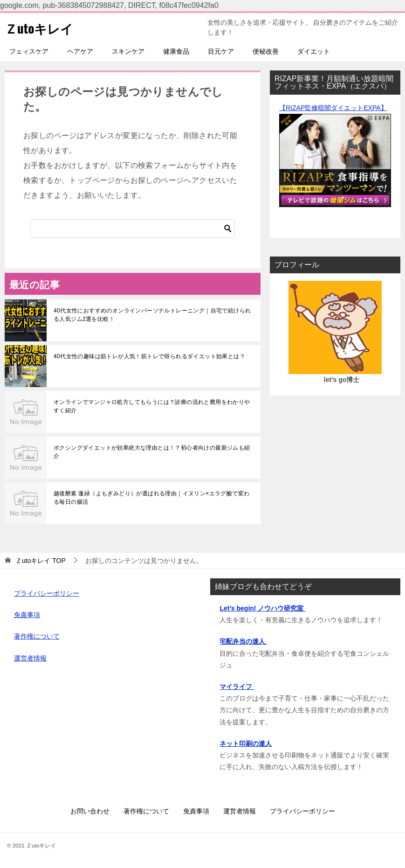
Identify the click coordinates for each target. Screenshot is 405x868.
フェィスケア (29, 51)
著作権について (37, 636)
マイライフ (237, 687)
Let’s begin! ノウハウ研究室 (262, 608)
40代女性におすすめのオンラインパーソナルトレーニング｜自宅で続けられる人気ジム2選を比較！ (152, 315)
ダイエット (314, 51)
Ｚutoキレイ (43, 27)
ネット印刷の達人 (246, 743)
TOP (41, 561)
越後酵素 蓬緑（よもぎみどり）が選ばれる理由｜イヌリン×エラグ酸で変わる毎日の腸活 (151, 498)
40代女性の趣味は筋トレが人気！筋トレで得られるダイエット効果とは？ (149, 356)
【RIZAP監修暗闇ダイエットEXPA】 (333, 108)
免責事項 (27, 615)
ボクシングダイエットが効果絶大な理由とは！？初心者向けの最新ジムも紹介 (152, 452)
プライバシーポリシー (47, 593)
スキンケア (128, 51)
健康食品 (176, 51)
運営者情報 (30, 658)
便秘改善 (266, 51)
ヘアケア (80, 51)
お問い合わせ (90, 811)
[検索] (133, 229)
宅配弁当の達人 (243, 641)
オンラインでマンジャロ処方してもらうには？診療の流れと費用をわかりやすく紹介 (152, 406)
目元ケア (221, 51)
